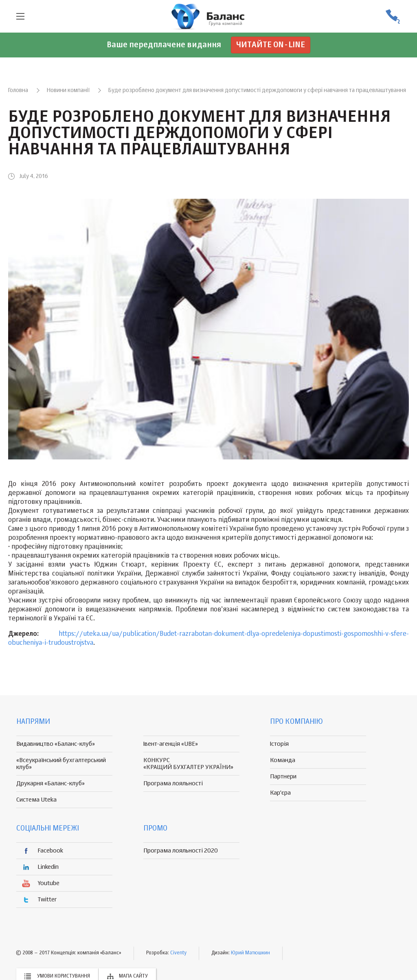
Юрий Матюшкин (250, 953)
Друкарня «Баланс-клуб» (50, 783)
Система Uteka (36, 800)
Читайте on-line (271, 45)
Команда (283, 760)
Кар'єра (280, 793)
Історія (279, 744)
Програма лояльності (173, 783)
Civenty (178, 953)
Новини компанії (68, 90)
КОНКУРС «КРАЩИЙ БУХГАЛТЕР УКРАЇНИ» (188, 764)
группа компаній (208, 16)
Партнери (283, 777)
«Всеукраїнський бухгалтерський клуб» (61, 764)
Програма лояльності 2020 (181, 851)
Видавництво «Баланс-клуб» (56, 744)
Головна (18, 90)
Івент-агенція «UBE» (171, 744)
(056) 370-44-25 (393, 16)
